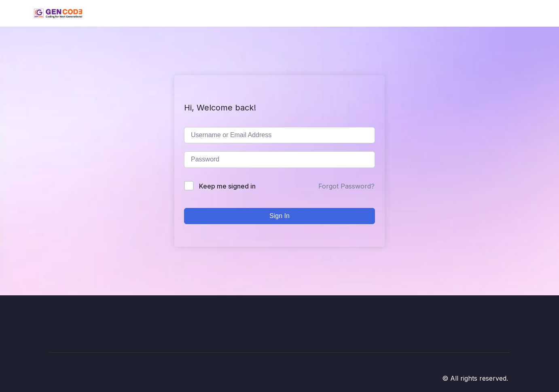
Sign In (279, 216)
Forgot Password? (346, 186)
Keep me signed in (227, 186)
